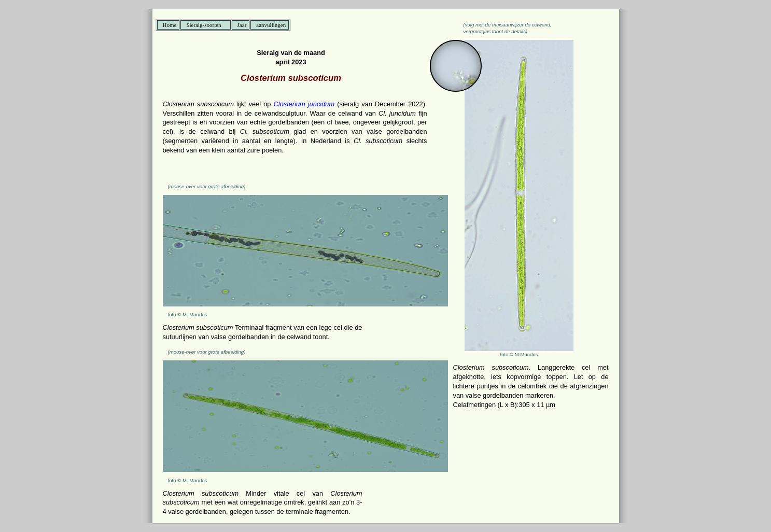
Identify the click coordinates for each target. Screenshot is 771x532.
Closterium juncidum (304, 104)
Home (170, 25)
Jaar (242, 25)
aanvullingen (271, 25)
